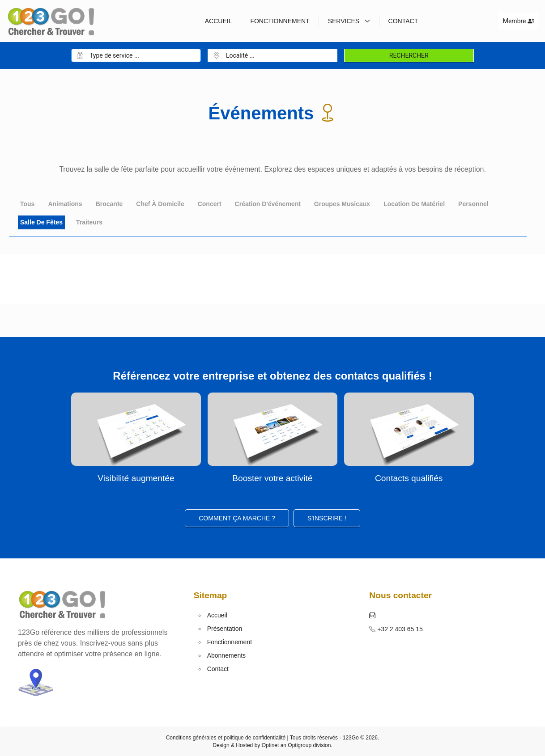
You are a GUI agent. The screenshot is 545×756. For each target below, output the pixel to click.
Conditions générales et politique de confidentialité (226, 738)
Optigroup (300, 745)
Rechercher (409, 55)
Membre (518, 21)
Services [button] (349, 21)
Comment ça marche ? (237, 518)
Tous (27, 204)
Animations (65, 204)
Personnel (473, 204)
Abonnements (226, 655)
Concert (210, 204)
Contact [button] (403, 21)
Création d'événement (268, 204)
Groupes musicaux (342, 204)
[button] (372, 615)
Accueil (219, 21)
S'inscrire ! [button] (327, 518)
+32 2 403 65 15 (399, 629)
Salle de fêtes (41, 222)
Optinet (270, 745)
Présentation (225, 629)
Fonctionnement (280, 21)
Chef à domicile (160, 204)
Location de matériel (414, 204)
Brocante (109, 204)
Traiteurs (89, 222)
